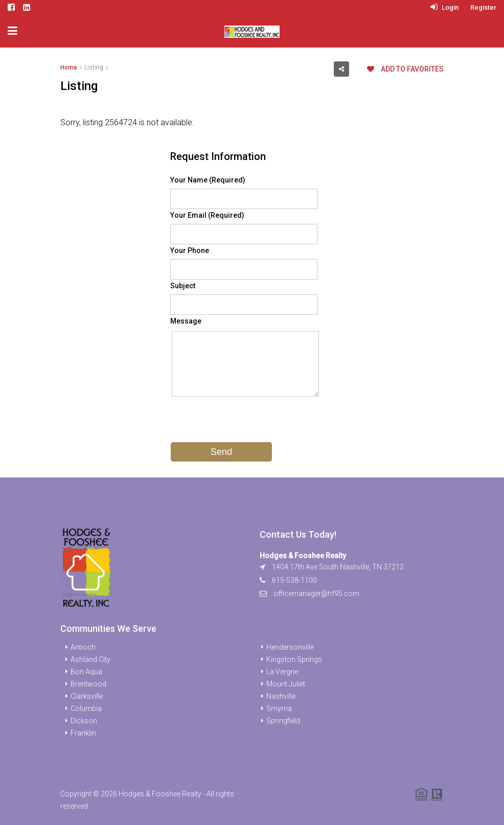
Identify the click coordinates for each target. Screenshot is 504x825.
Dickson (84, 721)
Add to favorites (405, 69)
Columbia (86, 708)
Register (483, 7)
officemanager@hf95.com (316, 593)
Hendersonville (290, 647)
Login (444, 7)
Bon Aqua (86, 672)
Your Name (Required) (208, 180)
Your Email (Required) (207, 215)
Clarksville (87, 696)
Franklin (83, 733)
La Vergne (282, 672)
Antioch (83, 647)
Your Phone (190, 250)
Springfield (283, 721)
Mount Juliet (286, 684)
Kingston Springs (294, 659)
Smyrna (279, 708)
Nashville (281, 696)
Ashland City (90, 659)
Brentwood (88, 684)
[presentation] (248, 422)
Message (186, 321)
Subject (183, 286)
